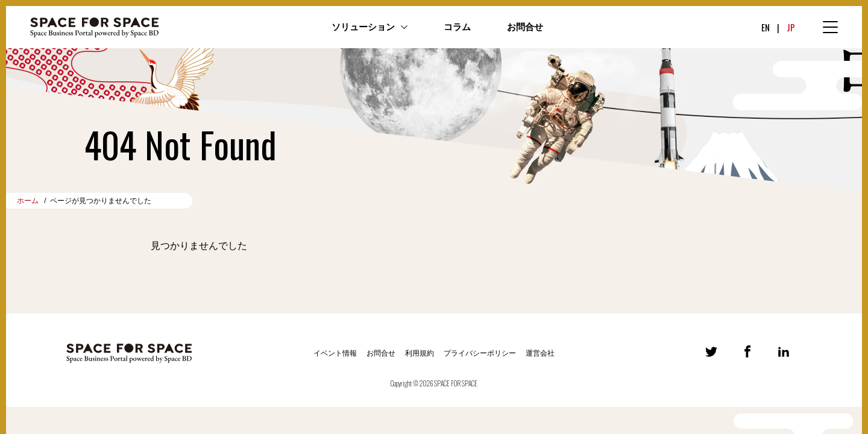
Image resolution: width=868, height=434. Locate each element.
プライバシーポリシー (480, 353)
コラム (457, 27)
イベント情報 (335, 353)
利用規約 (420, 353)
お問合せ (525, 27)
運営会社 (540, 353)
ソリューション (363, 27)
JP (791, 27)
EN (766, 27)
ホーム (28, 201)
